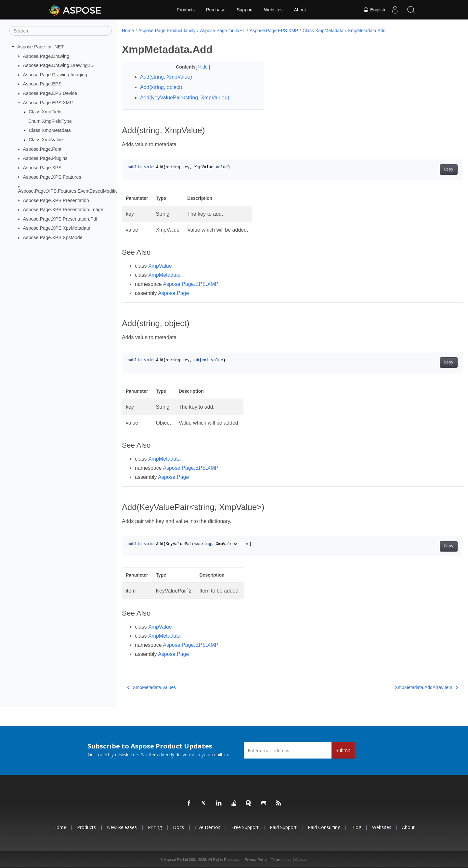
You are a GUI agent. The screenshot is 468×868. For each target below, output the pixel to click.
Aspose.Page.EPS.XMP (48, 102)
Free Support (245, 827)
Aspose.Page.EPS (42, 84)
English (374, 10)
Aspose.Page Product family (167, 31)
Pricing (155, 827)
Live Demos (208, 827)
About (300, 10)
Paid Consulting (324, 827)
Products (186, 10)
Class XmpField (45, 112)
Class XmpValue (46, 140)
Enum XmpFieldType (50, 121)
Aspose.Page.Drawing (46, 56)
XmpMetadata (164, 275)
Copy (425, 170)
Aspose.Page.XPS (42, 168)
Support (245, 10)
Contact (301, 860)
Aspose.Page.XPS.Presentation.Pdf (60, 219)
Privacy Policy (256, 860)
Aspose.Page (173, 293)
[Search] (61, 31)
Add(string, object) (161, 87)
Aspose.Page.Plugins (45, 158)
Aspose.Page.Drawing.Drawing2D (58, 65)
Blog (356, 827)
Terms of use (281, 860)
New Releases (122, 827)
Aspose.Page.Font (42, 149)
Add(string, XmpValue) (166, 77)
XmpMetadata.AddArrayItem (403, 687)
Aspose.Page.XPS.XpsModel (53, 237)
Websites (273, 10)
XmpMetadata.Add (367, 31)
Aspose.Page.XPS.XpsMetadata (57, 228)
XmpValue (160, 266)
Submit (343, 750)
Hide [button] (199, 67)
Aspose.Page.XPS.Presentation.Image (63, 210)
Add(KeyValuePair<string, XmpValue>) (185, 98)
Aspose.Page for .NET (40, 47)
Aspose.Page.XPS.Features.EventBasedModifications (74, 191)
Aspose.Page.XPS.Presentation (56, 200)
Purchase (216, 10)
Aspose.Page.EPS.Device (50, 93)
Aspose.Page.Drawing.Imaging (55, 75)
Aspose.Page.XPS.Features (52, 177)
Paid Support (283, 827)
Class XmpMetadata (50, 130)
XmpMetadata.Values (151, 687)
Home (128, 31)
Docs (178, 827)
